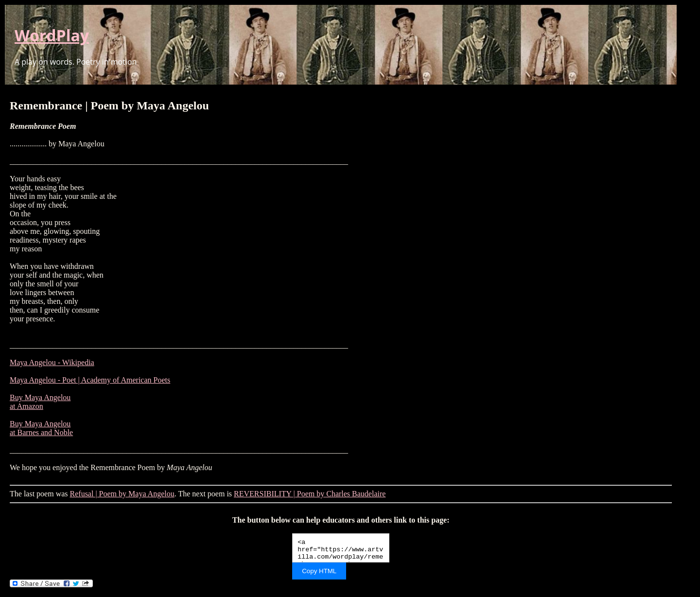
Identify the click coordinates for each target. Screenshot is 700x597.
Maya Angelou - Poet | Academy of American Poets (90, 380)
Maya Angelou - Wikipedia (52, 362)
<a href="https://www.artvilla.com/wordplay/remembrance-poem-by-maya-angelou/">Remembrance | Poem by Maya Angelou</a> (341, 548)
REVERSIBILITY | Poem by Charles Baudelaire (310, 494)
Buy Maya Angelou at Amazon (40, 402)
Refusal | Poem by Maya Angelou (122, 494)
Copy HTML (319, 571)
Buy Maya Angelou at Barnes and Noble (41, 428)
